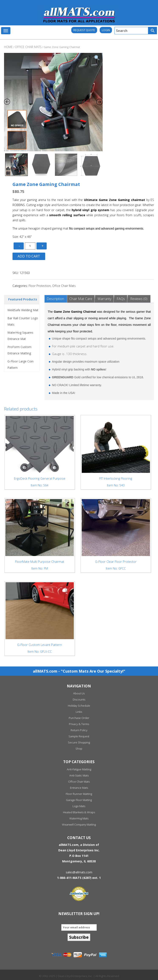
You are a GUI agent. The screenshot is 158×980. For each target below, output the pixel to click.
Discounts (79, 699)
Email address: (79, 925)
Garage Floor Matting (79, 800)
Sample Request (79, 736)
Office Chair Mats (64, 286)
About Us (79, 693)
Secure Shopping (79, 742)
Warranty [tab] (104, 299)
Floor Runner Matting (79, 794)
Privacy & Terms (79, 724)
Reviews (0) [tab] (139, 299)
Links (79, 712)
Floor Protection (40, 286)
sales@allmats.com (79, 872)
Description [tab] (55, 299)
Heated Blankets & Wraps (79, 812)
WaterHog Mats (79, 818)
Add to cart (29, 256)
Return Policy (79, 730)
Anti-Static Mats (79, 775)
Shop (79, 749)
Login (106, 30)
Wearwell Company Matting (79, 824)
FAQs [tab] (121, 299)
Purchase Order (79, 718)
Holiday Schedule (79, 706)
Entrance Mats (79, 788)
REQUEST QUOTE (84, 30)
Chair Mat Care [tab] (81, 299)
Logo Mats (79, 806)
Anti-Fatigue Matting (79, 769)
